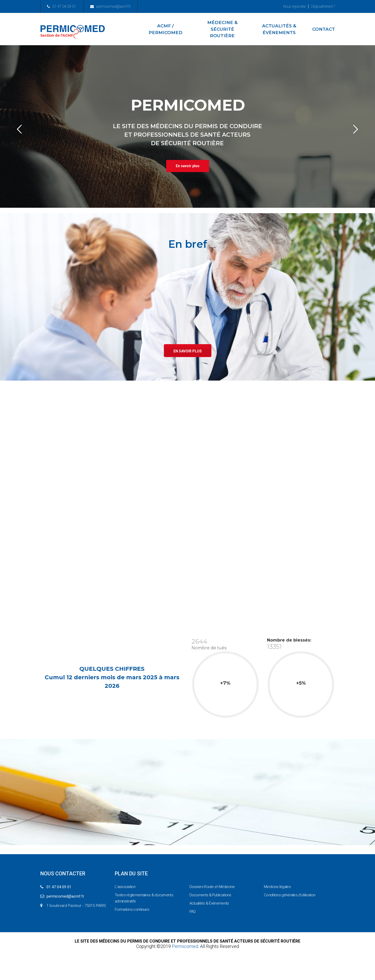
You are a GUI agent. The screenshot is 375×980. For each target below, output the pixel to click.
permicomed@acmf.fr (110, 6)
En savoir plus (188, 351)
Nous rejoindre (294, 6)
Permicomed (185, 946)
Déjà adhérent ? (323, 6)
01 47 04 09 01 (62, 6)
